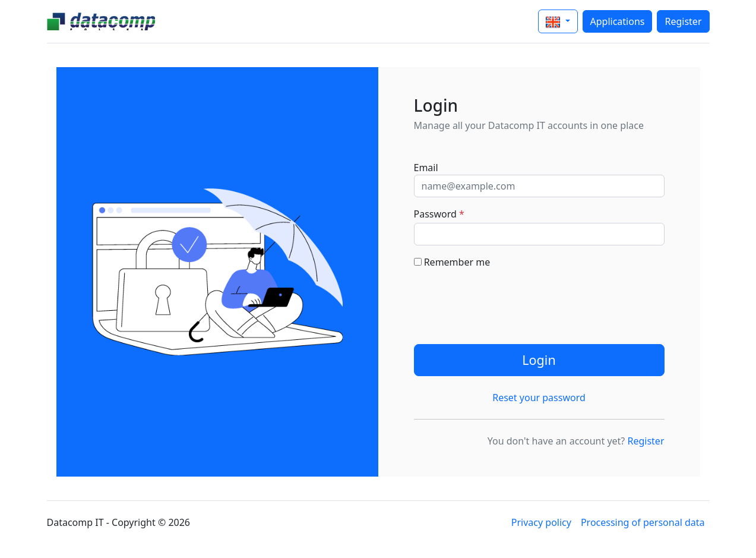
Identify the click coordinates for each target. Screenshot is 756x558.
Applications (618, 21)
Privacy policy (541, 522)
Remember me (452, 262)
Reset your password (539, 398)
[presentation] (504, 302)
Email (426, 168)
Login (539, 360)
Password (439, 214)
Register (683, 21)
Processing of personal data (643, 522)
